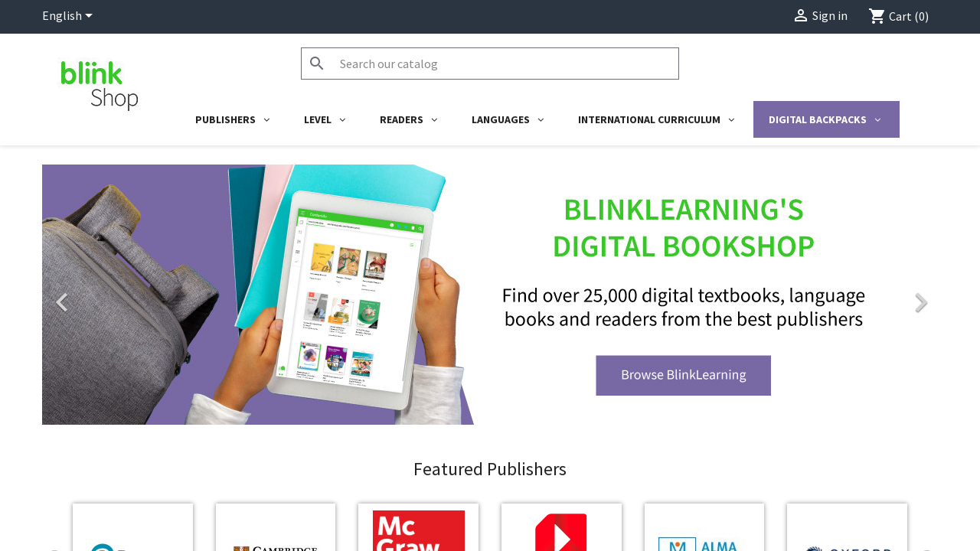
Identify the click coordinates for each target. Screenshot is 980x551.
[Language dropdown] (70, 17)
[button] (109, 295)
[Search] (490, 64)
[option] (490, 295)
